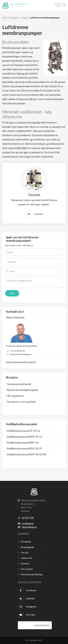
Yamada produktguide (19, 384)
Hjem (5, 18)
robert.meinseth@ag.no (21, 354)
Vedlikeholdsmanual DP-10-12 (23, 431)
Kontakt (25, 563)
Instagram (27, 607)
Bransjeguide (27, 547)
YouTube (26, 615)
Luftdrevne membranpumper (45, 18)
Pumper (24, 18)
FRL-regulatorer (15, 396)
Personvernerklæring (31, 574)
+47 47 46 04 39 (17, 351)
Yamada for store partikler (21, 402)
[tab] (34, 318)
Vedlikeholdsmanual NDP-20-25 (24, 448)
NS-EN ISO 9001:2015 (42, 625)
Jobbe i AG (26, 558)
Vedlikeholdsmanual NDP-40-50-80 (26, 454)
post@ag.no (28, 523)
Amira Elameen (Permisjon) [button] (21, 362)
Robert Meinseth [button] (15, 318)
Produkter (14, 18)
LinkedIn (26, 598)
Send (12, 293)
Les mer (34, 214)
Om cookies (27, 569)
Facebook (27, 590)
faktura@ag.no (29, 527)
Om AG (25, 552)
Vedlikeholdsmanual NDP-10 (22, 443)
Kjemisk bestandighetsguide (22, 390)
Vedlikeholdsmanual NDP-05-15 (24, 437)
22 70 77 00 (28, 518)
